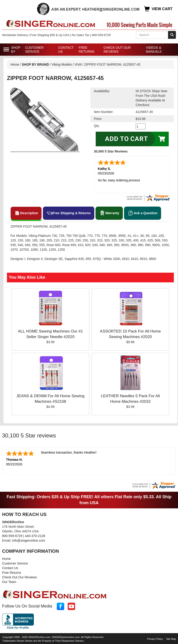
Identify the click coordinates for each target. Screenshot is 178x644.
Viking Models (62, 64)
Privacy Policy (155, 639)
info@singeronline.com (29, 540)
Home (15, 64)
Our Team (9, 582)
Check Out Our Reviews (117, 50)
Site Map (171, 639)
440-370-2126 (35, 536)
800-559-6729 (12, 536)
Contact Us (66, 50)
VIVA (78, 64)
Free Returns (87, 50)
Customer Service (35, 50)
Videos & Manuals (154, 50)
